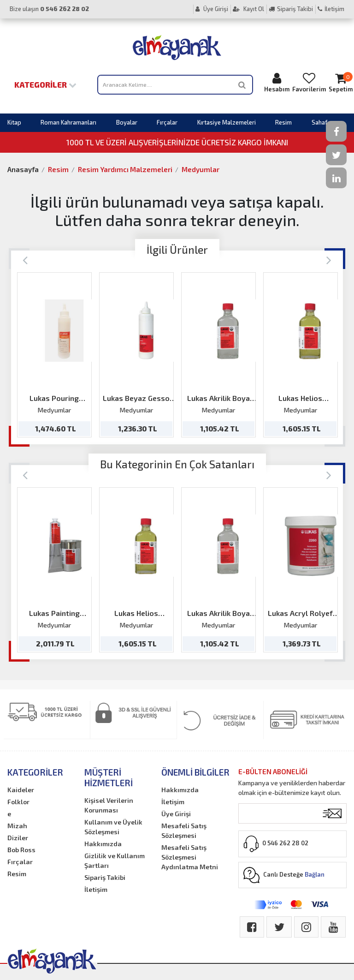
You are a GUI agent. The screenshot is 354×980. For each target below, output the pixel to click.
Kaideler (21, 790)
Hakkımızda (103, 844)
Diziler (18, 838)
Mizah (17, 826)
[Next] (329, 260)
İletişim (331, 9)
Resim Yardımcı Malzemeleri (125, 169)
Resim (283, 122)
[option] (54, 355)
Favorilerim (309, 82)
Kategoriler (45, 84)
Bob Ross (21, 850)
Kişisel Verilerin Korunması (109, 805)
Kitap (14, 122)
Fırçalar (167, 122)
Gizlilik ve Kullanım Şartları (115, 860)
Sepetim (341, 82)
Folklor (18, 802)
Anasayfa (23, 169)
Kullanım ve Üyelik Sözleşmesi (113, 827)
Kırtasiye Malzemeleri (227, 122)
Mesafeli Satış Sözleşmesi (184, 831)
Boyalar (127, 122)
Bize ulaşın (49, 9)
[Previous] (25, 260)
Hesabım (277, 82)
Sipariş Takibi (291, 9)
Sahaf (319, 122)
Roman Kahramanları (68, 122)
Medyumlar (201, 169)
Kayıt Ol (248, 9)
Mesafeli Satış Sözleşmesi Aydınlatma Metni (190, 857)
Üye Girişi (212, 9)
